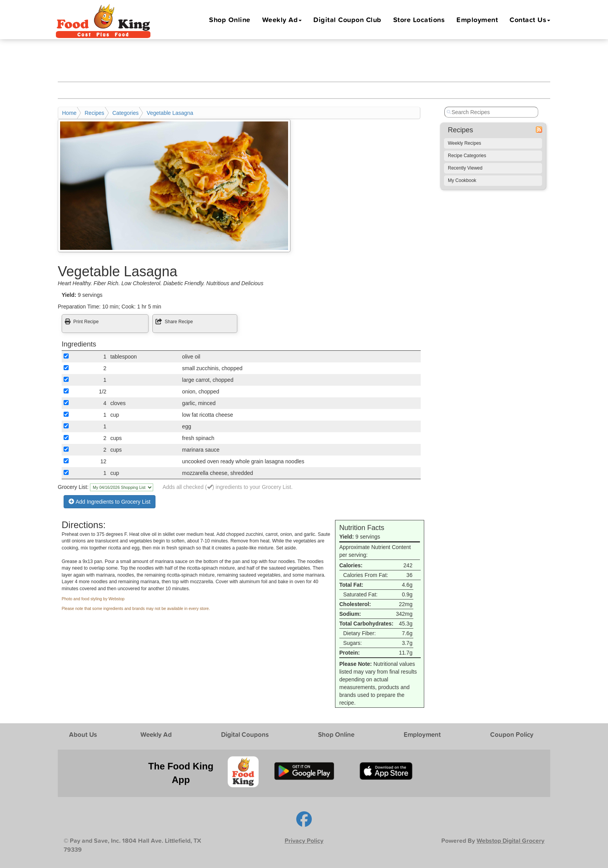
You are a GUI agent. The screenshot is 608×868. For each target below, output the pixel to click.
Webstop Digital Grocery (510, 841)
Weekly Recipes (465, 143)
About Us (83, 734)
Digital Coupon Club (347, 19)
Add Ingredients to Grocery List (110, 502)
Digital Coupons (245, 734)
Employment (477, 19)
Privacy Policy (304, 841)
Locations (419, 19)
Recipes (94, 113)
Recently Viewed (465, 168)
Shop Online (230, 19)
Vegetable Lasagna (170, 113)
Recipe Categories (467, 156)
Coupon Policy (512, 734)
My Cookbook (462, 180)
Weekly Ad (282, 19)
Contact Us (530, 19)
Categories (126, 113)
